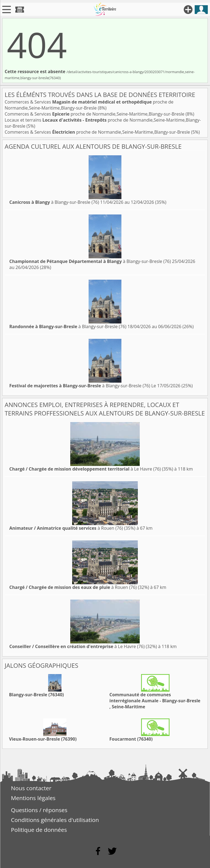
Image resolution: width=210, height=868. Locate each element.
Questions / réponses (39, 810)
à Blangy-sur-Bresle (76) (54, 202)
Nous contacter (31, 788)
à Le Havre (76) (85, 469)
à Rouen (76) (66, 528)
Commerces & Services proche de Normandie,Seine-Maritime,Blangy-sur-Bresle (89, 105)
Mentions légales (33, 798)
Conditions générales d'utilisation (55, 820)
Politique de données (39, 830)
